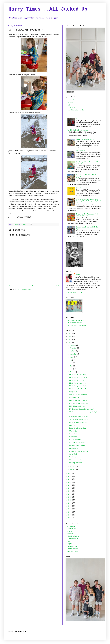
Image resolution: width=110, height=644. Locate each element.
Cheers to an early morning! (78, 395)
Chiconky (70, 534)
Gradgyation (71, 100)
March (72, 372)
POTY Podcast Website (75, 323)
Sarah (78, 274)
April (71, 369)
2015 (70, 491)
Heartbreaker (74, 448)
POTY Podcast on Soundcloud (77, 325)
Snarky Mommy (73, 551)
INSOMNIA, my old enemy (78, 406)
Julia (69, 541)
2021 (70, 473)
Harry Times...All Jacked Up (48, 9)
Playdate (70, 103)
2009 (70, 509)
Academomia (72, 529)
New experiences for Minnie (78, 400)
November (73, 348)
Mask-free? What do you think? (79, 451)
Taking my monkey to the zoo (79, 419)
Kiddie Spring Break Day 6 (78, 374)
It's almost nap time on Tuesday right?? (82, 409)
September (73, 354)
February (73, 466)
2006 (70, 518)
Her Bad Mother (73, 539)
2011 (70, 503)
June (71, 363)
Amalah (70, 531)
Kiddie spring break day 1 (78, 389)
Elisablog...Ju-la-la (73, 536)
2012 (70, 500)
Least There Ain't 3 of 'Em (76, 110)
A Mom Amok (72, 526)
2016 (70, 488)
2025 (70, 334)
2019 (70, 479)
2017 (70, 485)
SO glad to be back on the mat (79, 417)
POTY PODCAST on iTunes (76, 320)
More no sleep (74, 437)
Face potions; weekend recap (79, 403)
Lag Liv (70, 544)
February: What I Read (76, 463)
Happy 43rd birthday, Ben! (78, 428)
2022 (70, 342)
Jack (69, 105)
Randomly (73, 457)
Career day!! (73, 454)
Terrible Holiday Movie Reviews (78, 130)
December (73, 345)
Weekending (73, 431)
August (72, 357)
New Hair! (73, 425)
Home (34, 286)
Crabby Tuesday (74, 398)
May (71, 366)
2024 (70, 336)
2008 (70, 512)
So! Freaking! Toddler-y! (77, 443)
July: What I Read (81, 188)
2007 (70, 515)
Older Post (55, 286)
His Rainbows (72, 108)
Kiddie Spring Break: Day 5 (78, 377)
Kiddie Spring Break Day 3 (78, 383)
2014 (70, 494)
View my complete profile (74, 292)
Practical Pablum (73, 549)
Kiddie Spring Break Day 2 (78, 386)
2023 (70, 340)
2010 (70, 506)
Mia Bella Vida (72, 546)
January (72, 469)
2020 (70, 476)
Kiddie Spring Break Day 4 (78, 380)
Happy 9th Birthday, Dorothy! (79, 422)
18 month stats (74, 434)
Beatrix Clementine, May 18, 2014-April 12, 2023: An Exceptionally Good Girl (88, 201)
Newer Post (13, 286)
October (72, 351)
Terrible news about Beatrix (85, 140)
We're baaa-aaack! (75, 460)
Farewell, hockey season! (77, 445)
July (71, 360)
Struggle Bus (73, 392)
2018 (70, 482)
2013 (70, 497)
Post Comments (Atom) (24, 289)
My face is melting (75, 440)
